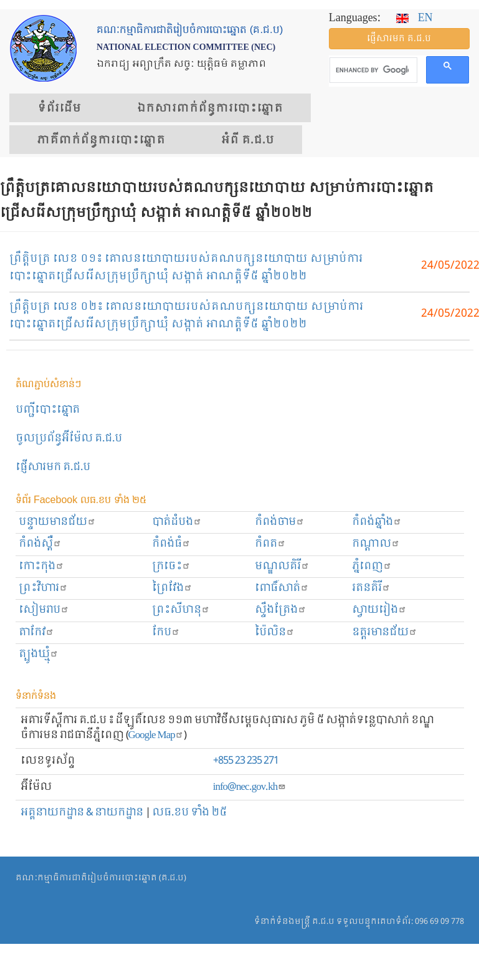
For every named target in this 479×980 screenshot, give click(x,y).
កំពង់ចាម (280, 522)
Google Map (156, 735)
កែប (166, 632)
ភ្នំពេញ (372, 566)
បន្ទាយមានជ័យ (57, 522)
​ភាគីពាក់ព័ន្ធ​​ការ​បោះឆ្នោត (101, 140)
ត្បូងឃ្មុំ (39, 654)
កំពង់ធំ (171, 544)
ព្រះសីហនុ (181, 610)
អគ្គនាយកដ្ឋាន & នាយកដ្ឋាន (82, 813)
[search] (372, 70)
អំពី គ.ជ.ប (248, 140)
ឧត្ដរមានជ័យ (385, 632)
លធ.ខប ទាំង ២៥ (189, 813)
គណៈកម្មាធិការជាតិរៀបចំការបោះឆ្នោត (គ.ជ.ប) (101, 878)
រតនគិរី (371, 588)
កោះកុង (41, 566)
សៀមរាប (44, 610)
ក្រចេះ (171, 566)
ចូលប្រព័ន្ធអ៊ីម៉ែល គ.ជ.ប (69, 439)
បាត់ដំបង (177, 522)
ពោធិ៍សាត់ (282, 588)
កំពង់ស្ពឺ (40, 544)
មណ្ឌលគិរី (282, 566)
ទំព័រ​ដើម (59, 108)
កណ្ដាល (376, 544)
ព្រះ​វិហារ (43, 588)
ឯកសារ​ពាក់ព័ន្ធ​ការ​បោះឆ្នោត (210, 108)
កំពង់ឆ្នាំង (377, 522)
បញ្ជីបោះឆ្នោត (48, 410)
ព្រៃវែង (172, 588)
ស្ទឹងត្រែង (281, 610)
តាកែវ (36, 632)
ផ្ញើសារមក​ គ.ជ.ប (53, 467)
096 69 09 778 (439, 922)
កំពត (270, 544)
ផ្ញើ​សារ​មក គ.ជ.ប (399, 39)
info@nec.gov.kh (249, 787)
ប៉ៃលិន (275, 632)
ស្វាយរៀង (379, 610)
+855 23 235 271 (246, 761)
